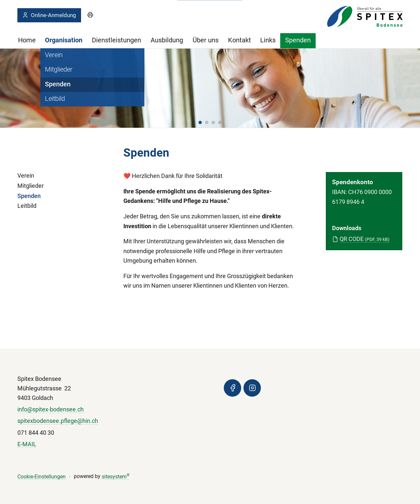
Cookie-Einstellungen (42, 477)
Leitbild (27, 206)
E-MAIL (27, 444)
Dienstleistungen (116, 40)
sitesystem (116, 477)
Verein (26, 176)
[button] (200, 122)
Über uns (206, 40)
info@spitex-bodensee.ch (51, 409)
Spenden (298, 40)
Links (268, 40)
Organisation (64, 40)
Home (27, 40)
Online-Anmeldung (49, 15)
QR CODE (365, 239)
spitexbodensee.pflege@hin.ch (58, 421)
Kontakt (240, 40)
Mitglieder (31, 186)
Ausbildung (167, 40)
